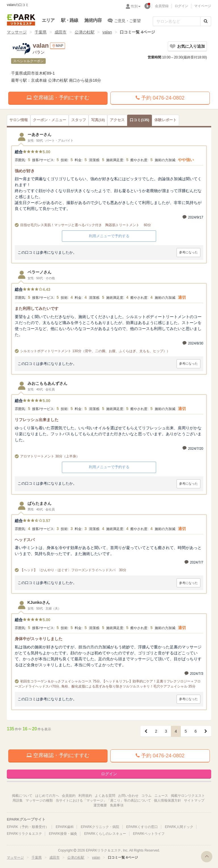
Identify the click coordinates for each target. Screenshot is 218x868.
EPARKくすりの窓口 (142, 827)
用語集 (18, 800)
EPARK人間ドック (179, 827)
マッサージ (17, 32)
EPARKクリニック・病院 (100, 827)
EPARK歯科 (65, 827)
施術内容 (93, 20)
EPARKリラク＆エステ (21, 20)
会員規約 (69, 796)
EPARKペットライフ (149, 834)
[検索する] (206, 21)
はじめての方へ (47, 796)
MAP (57, 46)
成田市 (60, 32)
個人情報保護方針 (167, 800)
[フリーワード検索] (177, 21)
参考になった (188, 252)
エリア (48, 20)
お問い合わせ (128, 796)
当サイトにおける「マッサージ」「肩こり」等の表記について (103, 800)
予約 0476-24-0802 (160, 98)
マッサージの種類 (39, 800)
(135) (139, 120)
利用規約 (85, 796)
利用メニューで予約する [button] (109, 236)
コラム (146, 796)
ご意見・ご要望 (124, 20)
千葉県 (41, 32)
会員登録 (162, 6)
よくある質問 (105, 796)
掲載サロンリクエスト (188, 796)
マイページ (203, 6)
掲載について (22, 796)
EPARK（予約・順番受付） (28, 827)
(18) (98, 120)
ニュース (161, 796)
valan (107, 32)
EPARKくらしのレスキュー (105, 834)
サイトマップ (194, 800)
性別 (136, 6)
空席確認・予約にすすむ (58, 98)
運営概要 (100, 805)
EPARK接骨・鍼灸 (63, 834)
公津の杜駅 (85, 32)
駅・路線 (70, 20)
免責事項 (117, 805)
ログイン (181, 6)
